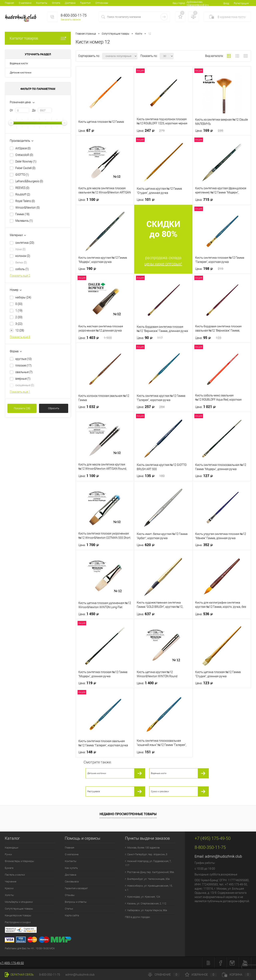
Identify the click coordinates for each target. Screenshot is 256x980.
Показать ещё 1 (20, 392)
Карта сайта (72, 915)
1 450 (90, 614)
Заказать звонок (71, 19)
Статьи (69, 909)
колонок (23, 256)
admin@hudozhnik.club (223, 856)
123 (205, 683)
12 (20, 330)
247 (151, 131)
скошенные (25, 385)
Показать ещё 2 (20, 276)
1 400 (148, 683)
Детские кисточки (20, 73)
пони (21, 249)
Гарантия (85, 3)
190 (88, 269)
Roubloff (23, 194)
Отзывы (70, 895)
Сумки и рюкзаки (160, 791)
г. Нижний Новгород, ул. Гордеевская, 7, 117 (148, 863)
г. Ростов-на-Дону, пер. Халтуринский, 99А (149, 872)
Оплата (56, 3)
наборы (23, 297)
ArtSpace (23, 148)
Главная (9, 3)
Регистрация (241, 3)
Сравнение (164, 975)
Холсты (9, 895)
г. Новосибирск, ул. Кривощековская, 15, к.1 (149, 888)
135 (151, 476)
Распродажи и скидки (18, 922)
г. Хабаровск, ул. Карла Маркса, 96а (146, 910)
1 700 (90, 545)
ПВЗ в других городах (137, 917)
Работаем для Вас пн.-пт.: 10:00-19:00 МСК (30, 948)
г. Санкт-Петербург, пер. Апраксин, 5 (146, 854)
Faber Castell (25, 168)
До (34, 110)
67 (87, 131)
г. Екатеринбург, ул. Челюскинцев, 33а (147, 879)
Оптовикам (102, 3)
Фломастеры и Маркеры (19, 861)
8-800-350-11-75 (50, 975)
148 (88, 752)
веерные (23, 379)
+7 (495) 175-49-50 (12, 963)
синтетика (25, 243)
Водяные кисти (19, 63)
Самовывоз (72, 882)
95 (208, 338)
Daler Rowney (26, 161)
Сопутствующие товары (19, 909)
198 (209, 269)
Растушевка (94, 791)
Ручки (8, 854)
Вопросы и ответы (76, 902)
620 (147, 545)
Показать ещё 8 (20, 337)
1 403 (95, 338)
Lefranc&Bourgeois (29, 181)
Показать (22, 408)
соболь (22, 269)
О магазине (25, 3)
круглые (24, 359)
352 (205, 545)
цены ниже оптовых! (163, 264)
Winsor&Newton (28, 208)
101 (147, 200)
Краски (9, 888)
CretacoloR (24, 155)
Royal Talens (25, 201)
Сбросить (54, 408)
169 (209, 131)
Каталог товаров (38, 38)
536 (205, 614)
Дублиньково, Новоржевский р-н (198, 3)
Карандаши (11, 848)
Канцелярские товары (18, 915)
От (11, 110)
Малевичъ (24, 221)
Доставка (70, 3)
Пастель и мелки (15, 875)
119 (88, 683)
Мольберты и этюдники (19, 902)
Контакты (42, 3)
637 (147, 614)
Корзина (237, 975)
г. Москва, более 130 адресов (142, 848)
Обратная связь (19, 975)
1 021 (207, 407)
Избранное (201, 975)
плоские (23, 365)
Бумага (9, 868)
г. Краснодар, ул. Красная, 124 (142, 897)
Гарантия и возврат (76, 888)
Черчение (11, 882)
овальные (24, 372)
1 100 (90, 200)
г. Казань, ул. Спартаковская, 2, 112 (146, 903)
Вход (226, 3)
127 (205, 476)
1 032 (90, 407)
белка (21, 262)
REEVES (22, 188)
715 (205, 200)
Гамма (22, 214)
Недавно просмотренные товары (128, 814)
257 (151, 407)
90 (150, 338)
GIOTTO (22, 175)
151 (147, 752)
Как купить (71, 868)
